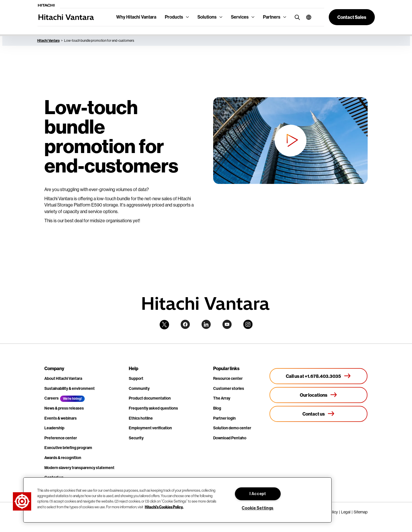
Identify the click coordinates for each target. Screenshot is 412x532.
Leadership (54, 428)
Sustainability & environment (70, 389)
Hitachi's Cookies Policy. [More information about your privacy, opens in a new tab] (164, 507)
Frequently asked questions (153, 408)
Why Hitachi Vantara (136, 17)
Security (136, 438)
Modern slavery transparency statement (79, 468)
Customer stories (229, 389)
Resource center (228, 379)
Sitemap (361, 512)
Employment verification (150, 428)
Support (136, 379)
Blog (217, 408)
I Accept (258, 494)
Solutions (207, 17)
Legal (346, 512)
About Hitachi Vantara (63, 379)
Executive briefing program (68, 448)
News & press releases (64, 408)
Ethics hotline (141, 418)
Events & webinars (61, 418)
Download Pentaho (230, 438)
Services (240, 17)
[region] (177, 500)
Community (139, 389)
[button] (307, 17)
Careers (51, 398)
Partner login (224, 418)
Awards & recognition (63, 458)
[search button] (296, 17)
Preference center (61, 438)
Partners (272, 17)
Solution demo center (232, 428)
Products (174, 17)
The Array (222, 398)
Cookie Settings (258, 508)
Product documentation (150, 398)
